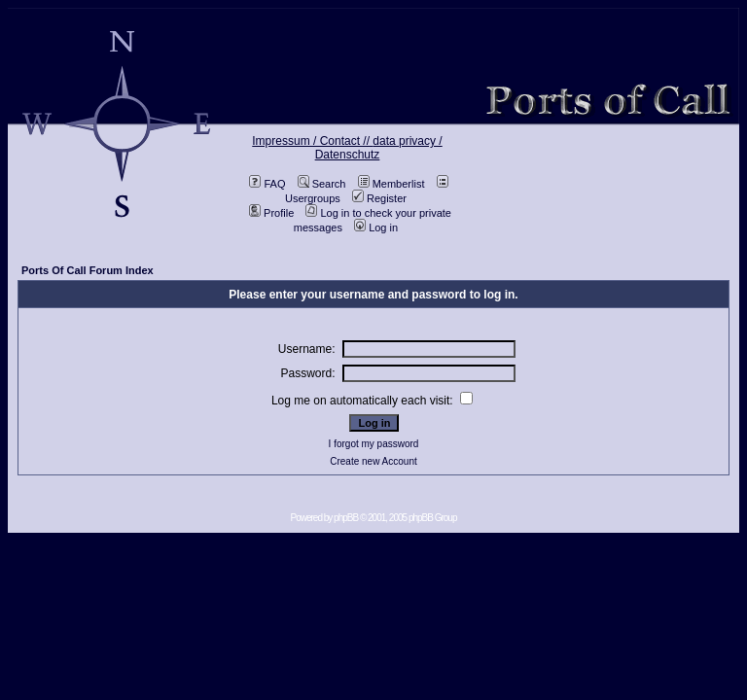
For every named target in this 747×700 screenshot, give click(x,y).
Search (322, 184)
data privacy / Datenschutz (379, 148)
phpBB (346, 518)
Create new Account (373, 461)
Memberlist (391, 184)
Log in (376, 227)
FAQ (267, 184)
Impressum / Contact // (312, 141)
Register (379, 198)
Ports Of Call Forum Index (88, 270)
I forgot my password (374, 444)
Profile (271, 213)
